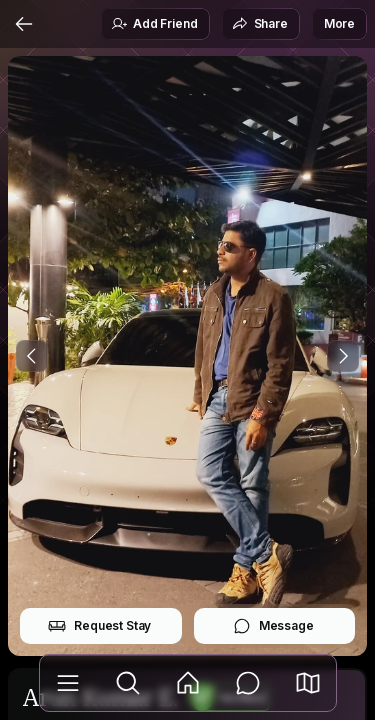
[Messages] (248, 683)
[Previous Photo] (32, 356)
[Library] (68, 683)
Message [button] (273, 626)
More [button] (339, 23)
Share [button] (260, 24)
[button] (308, 683)
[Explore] (128, 683)
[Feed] (188, 683)
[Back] (24, 24)
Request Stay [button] (99, 626)
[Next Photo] (343, 356)
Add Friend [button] (154, 24)
